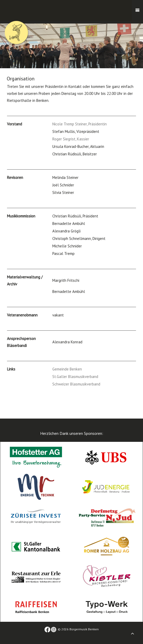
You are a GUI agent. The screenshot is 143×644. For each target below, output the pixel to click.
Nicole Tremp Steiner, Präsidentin (80, 124)
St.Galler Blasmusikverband (75, 377)
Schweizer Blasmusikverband (76, 384)
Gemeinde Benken (67, 369)
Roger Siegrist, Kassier (71, 139)
